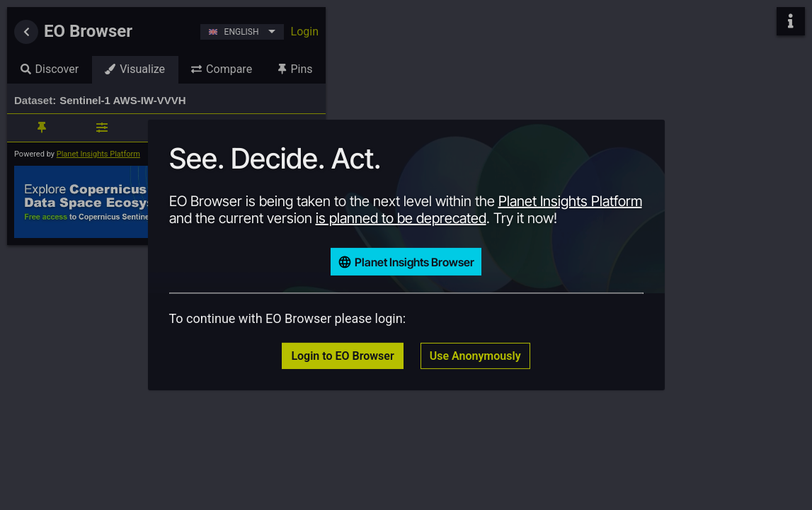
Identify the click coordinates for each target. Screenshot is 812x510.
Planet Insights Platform (570, 201)
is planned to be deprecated (401, 218)
